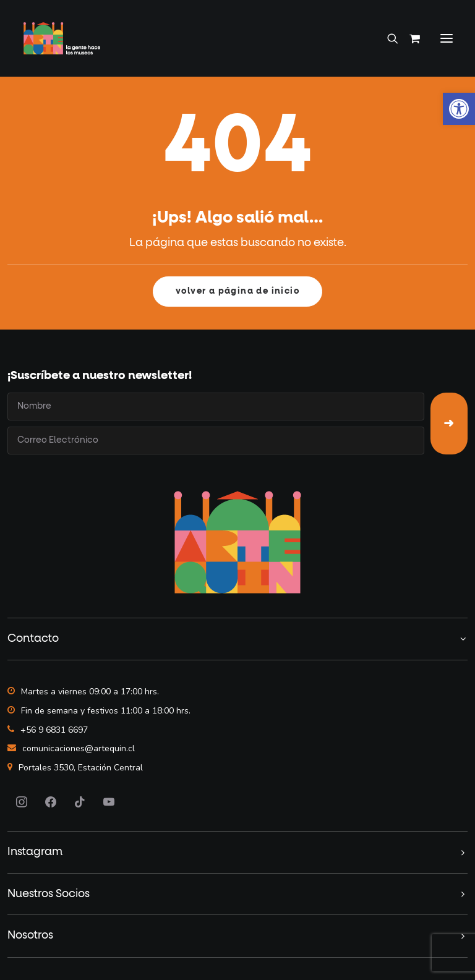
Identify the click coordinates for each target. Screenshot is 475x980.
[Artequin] (62, 38)
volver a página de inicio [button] (237, 291)
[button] (447, 38)
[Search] (387, 38)
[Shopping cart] (409, 38)
